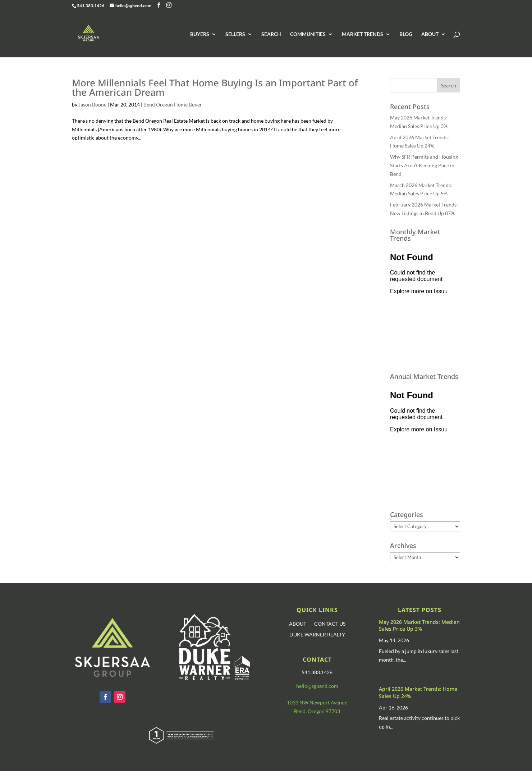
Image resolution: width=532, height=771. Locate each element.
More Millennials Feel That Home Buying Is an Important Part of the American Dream (215, 87)
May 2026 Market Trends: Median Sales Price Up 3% (419, 625)
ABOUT (430, 34)
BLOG (406, 34)
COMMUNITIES (308, 34)
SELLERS (235, 34)
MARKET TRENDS (363, 34)
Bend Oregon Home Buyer (173, 105)
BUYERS (200, 34)
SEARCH (271, 34)
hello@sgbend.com (317, 686)
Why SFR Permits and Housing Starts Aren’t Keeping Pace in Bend (424, 165)
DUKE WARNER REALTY (317, 635)
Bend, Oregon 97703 (317, 711)
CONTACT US (330, 624)
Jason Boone (92, 105)
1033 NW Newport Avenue (317, 702)
